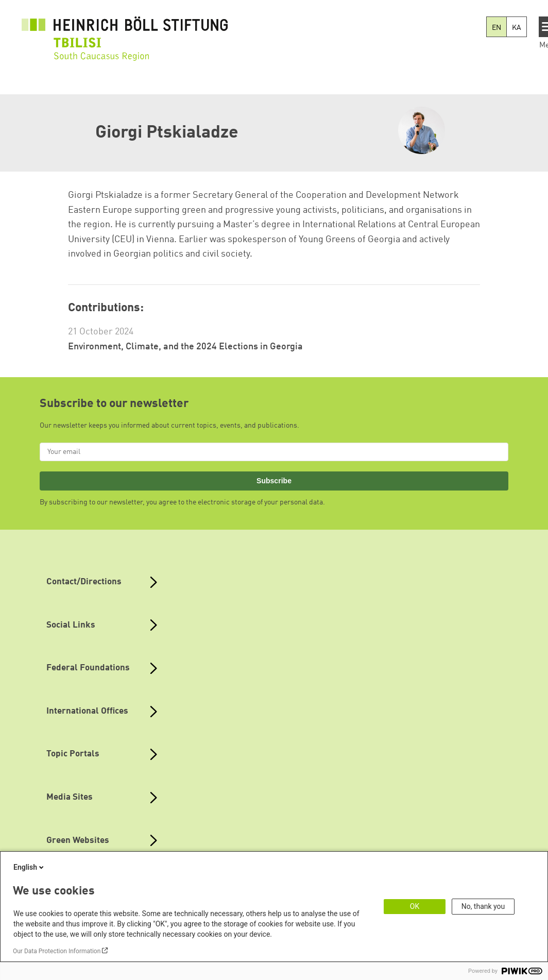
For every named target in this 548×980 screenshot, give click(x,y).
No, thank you (483, 906)
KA (517, 28)
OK (415, 906)
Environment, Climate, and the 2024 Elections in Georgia (185, 347)
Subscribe (274, 481)
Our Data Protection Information (57, 951)
